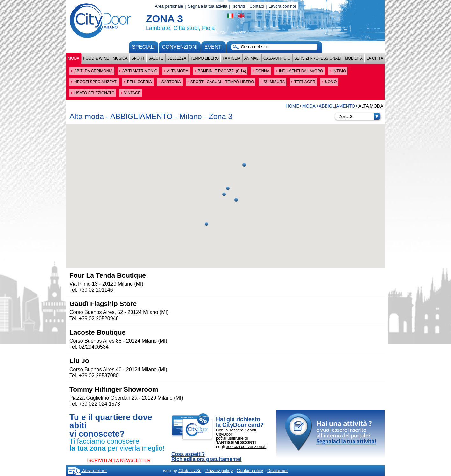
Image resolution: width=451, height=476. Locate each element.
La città (375, 58)
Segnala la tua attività (208, 6)
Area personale (169, 6)
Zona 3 (359, 117)
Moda (74, 58)
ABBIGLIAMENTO (337, 106)
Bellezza (177, 58)
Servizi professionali (318, 58)
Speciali (144, 47)
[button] (236, 200)
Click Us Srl (190, 471)
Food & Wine (96, 58)
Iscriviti (239, 6)
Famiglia (231, 58)
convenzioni (180, 47)
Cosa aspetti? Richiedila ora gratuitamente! (207, 457)
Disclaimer (278, 471)
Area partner (87, 471)
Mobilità (354, 58)
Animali (252, 58)
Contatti (257, 6)
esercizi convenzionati (246, 447)
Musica (120, 58)
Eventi (214, 47)
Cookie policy (250, 471)
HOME (292, 106)
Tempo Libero (204, 58)
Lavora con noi (282, 6)
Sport (138, 58)
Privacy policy (219, 471)
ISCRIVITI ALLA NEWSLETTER (119, 460)
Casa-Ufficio (277, 58)
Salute (156, 58)
